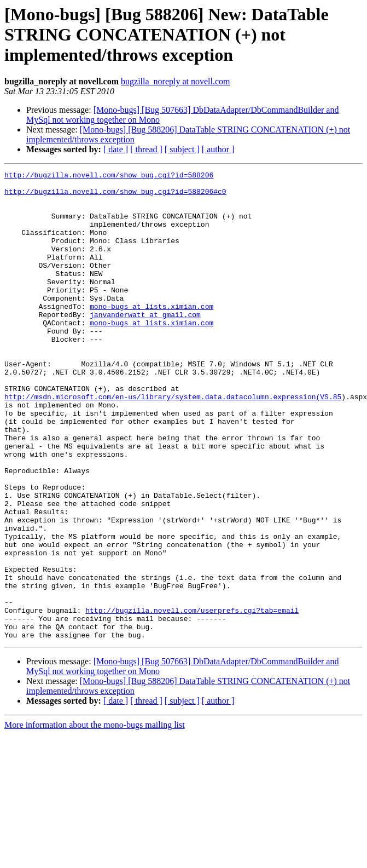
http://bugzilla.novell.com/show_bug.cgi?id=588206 (109, 176)
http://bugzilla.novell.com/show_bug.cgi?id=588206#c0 (115, 196)
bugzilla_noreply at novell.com (176, 81)
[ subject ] (182, 149)
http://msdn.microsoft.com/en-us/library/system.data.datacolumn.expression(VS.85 (173, 442)
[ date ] (116, 149)
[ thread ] (146, 149)
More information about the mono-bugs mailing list (95, 818)
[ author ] (218, 149)
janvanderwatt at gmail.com (145, 344)
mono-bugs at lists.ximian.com (152, 334)
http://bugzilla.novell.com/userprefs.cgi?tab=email (192, 699)
